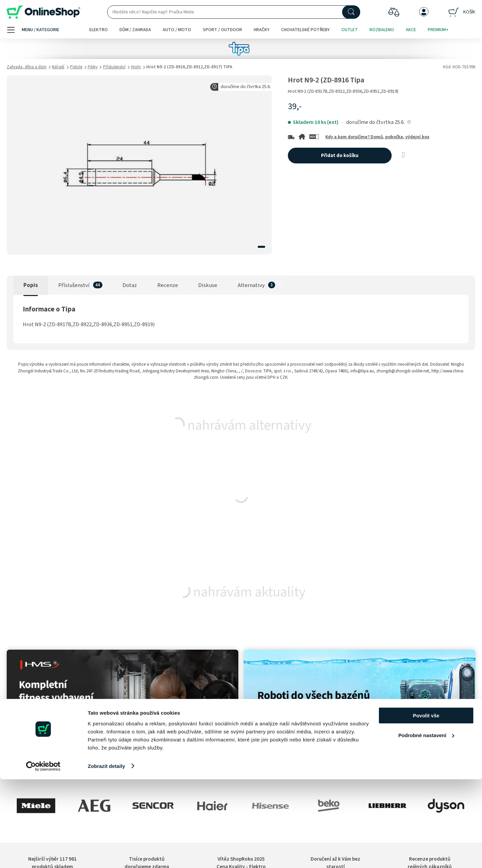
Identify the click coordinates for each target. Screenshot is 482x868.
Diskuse (208, 285)
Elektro (99, 30)
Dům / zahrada (135, 30)
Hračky (262, 30)
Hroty (136, 67)
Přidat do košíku (340, 156)
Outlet (350, 30)
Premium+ (438, 30)
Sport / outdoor (222, 30)
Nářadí (58, 67)
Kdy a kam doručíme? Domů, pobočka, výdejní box (377, 137)
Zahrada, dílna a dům (27, 67)
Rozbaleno (382, 30)
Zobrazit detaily (106, 855)
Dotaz (130, 285)
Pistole (76, 67)
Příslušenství (114, 67)
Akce (411, 30)
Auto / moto (177, 30)
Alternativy (251, 285)
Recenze (168, 285)
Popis (31, 285)
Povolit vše (426, 805)
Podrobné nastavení (426, 824)
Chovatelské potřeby (305, 30)
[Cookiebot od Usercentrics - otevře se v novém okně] (43, 855)
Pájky (93, 67)
